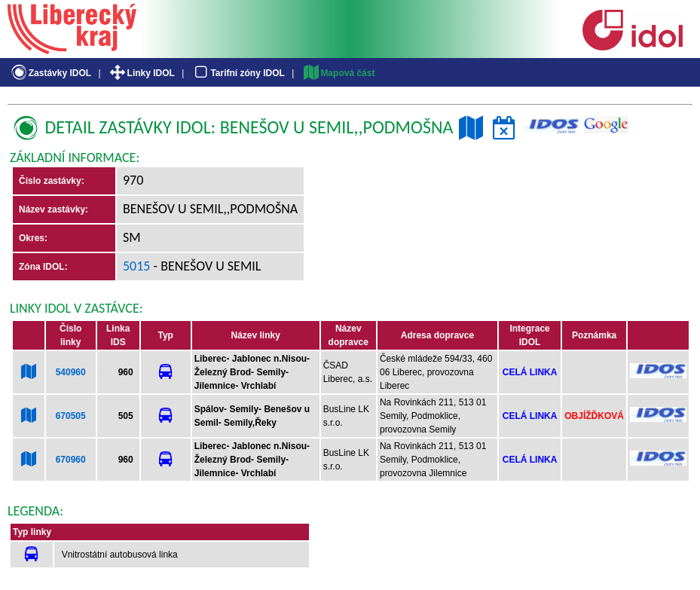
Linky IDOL (141, 73)
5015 (137, 266)
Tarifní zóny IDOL (238, 73)
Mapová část (338, 73)
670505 (71, 416)
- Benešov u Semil (206, 266)
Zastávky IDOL (50, 73)
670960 (71, 460)
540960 (71, 372)
